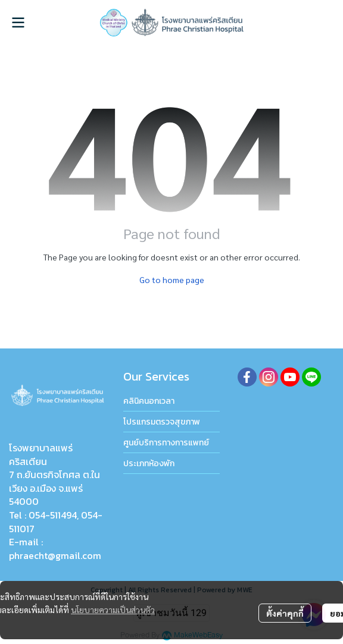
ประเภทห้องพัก (149, 464)
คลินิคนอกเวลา (149, 401)
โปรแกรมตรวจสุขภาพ (162, 422)
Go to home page (172, 279)
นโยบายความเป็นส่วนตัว (113, 610)
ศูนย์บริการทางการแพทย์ (166, 443)
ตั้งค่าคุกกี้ (285, 613)
